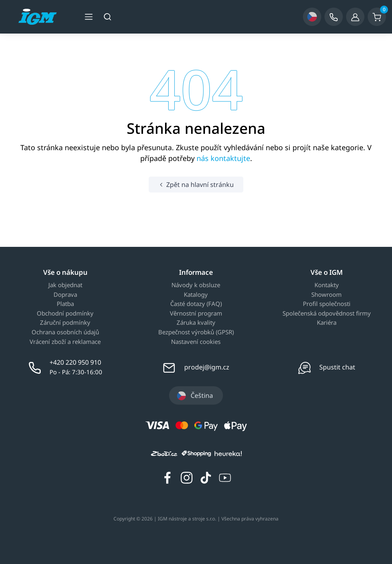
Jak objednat (65, 285)
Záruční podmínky (65, 323)
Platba (65, 304)
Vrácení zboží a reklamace (65, 342)
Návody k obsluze (196, 285)
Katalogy (196, 295)
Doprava (65, 295)
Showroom (326, 295)
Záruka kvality (196, 323)
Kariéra (327, 323)
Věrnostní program (196, 314)
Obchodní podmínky (65, 314)
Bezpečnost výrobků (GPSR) (196, 332)
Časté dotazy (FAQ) (196, 304)
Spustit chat (337, 367)
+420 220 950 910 (75, 362)
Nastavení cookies (196, 342)
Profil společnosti (327, 304)
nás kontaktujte (223, 158)
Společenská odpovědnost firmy (327, 314)
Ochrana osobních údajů (65, 332)
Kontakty (327, 285)
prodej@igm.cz (207, 367)
